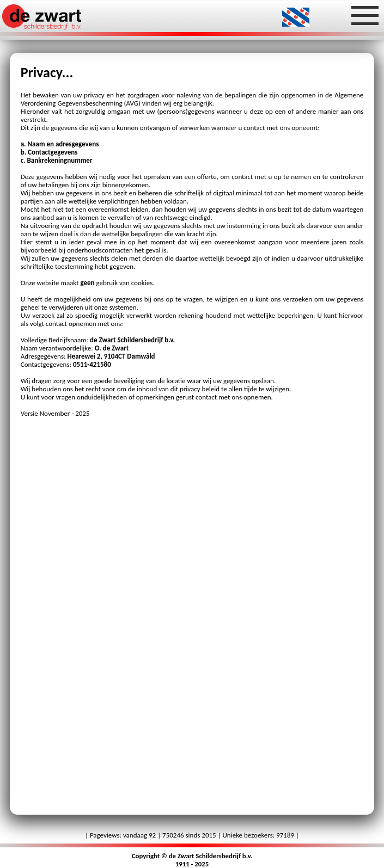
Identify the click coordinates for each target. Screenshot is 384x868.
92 (152, 835)
